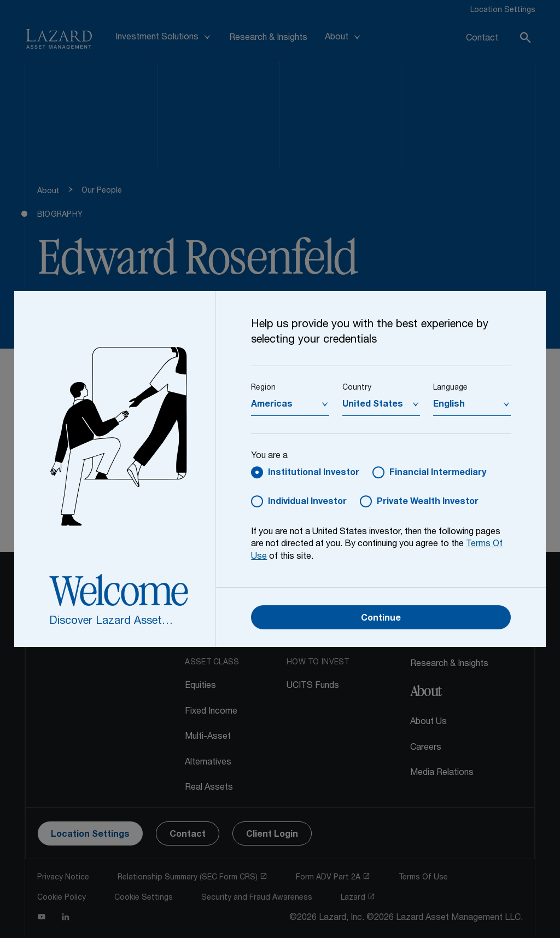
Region (263, 388)
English (449, 405)
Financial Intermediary (438, 473)
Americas (272, 405)
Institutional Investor (314, 473)
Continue (381, 619)
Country (357, 388)
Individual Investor (307, 502)
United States (373, 405)
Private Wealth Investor (428, 502)
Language (450, 388)
